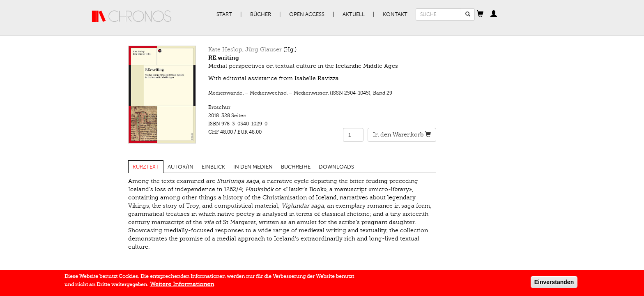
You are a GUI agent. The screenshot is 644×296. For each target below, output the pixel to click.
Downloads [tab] (336, 167)
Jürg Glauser (263, 50)
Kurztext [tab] (146, 167)
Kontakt (395, 14)
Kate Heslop (225, 50)
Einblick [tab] (213, 167)
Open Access (307, 14)
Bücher (261, 14)
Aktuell (354, 14)
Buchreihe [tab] (296, 167)
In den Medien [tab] (253, 167)
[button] (480, 14)
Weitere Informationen (182, 286)
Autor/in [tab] (181, 167)
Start (224, 14)
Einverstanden (554, 283)
